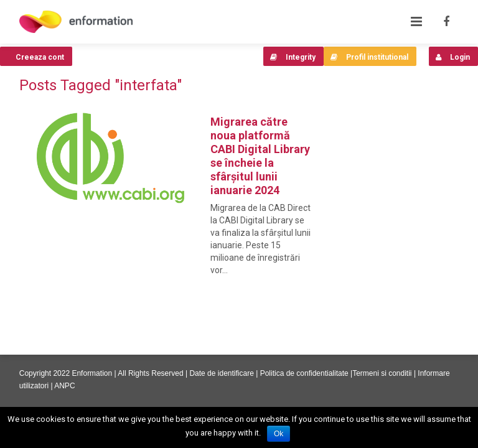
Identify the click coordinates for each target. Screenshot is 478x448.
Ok (279, 434)
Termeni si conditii (382, 373)
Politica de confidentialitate (304, 373)
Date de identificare (221, 373)
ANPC (64, 386)
